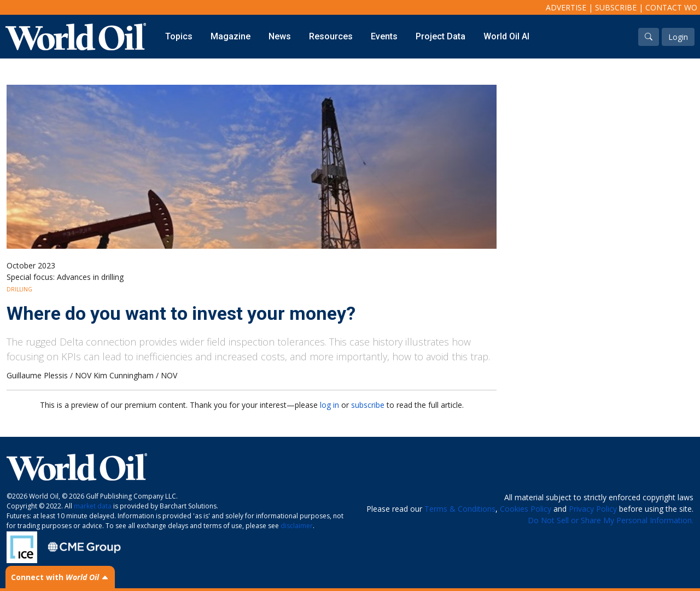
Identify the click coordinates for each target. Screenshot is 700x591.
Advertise (566, 7)
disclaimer (297, 526)
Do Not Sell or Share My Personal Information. (611, 520)
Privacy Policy (593, 509)
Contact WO (671, 7)
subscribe (368, 405)
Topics (179, 36)
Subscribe (616, 7)
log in (329, 405)
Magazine (231, 36)
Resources (331, 36)
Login (678, 37)
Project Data (441, 36)
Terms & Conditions (460, 509)
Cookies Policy (526, 509)
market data (93, 506)
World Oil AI (506, 36)
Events (384, 36)
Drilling (19, 289)
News (280, 36)
